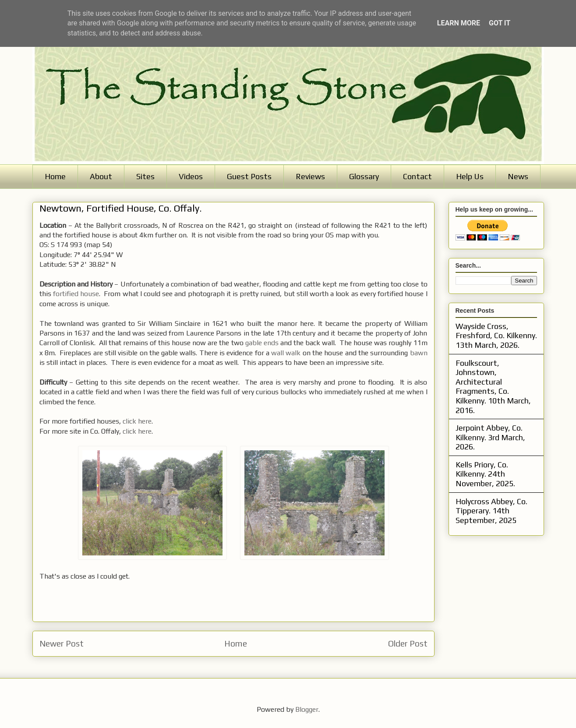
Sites (145, 176)
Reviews (310, 176)
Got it (500, 23)
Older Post (408, 643)
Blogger (307, 709)
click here (137, 421)
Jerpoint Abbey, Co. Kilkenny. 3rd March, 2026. (490, 437)
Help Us (470, 176)
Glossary (364, 176)
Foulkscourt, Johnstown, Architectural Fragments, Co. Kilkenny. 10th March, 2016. (493, 387)
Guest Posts (249, 176)
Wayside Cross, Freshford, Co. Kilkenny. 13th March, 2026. (496, 336)
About (101, 176)
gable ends (262, 343)
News (518, 176)
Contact (417, 176)
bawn (419, 353)
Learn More (459, 23)
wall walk (286, 353)
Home (55, 176)
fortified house (76, 294)
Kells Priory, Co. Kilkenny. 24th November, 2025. (485, 474)
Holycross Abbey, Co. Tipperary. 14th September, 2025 (491, 511)
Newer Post (62, 643)
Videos (191, 176)
